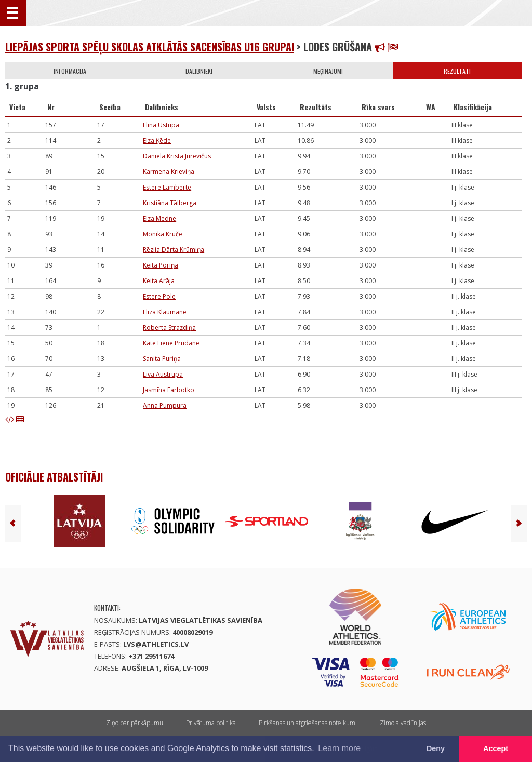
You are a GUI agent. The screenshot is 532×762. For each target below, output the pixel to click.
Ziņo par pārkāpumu (135, 723)
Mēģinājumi (328, 71)
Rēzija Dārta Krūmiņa (174, 250)
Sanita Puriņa (162, 359)
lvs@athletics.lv (156, 644)
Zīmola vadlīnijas (403, 723)
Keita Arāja (159, 281)
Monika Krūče (163, 234)
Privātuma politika (211, 723)
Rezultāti (457, 71)
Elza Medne (159, 218)
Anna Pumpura (165, 405)
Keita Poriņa (161, 265)
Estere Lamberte (167, 187)
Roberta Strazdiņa (169, 327)
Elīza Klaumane (165, 312)
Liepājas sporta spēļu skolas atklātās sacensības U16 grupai (150, 47)
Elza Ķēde (157, 141)
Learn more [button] (339, 748)
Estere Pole (159, 296)
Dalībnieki (199, 71)
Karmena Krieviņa (169, 172)
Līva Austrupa (163, 374)
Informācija (70, 71)
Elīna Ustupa (161, 125)
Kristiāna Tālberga (170, 203)
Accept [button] (496, 748)
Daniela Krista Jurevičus (177, 156)
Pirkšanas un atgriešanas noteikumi (308, 723)
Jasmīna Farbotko (169, 390)
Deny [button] (436, 748)
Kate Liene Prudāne (171, 343)
